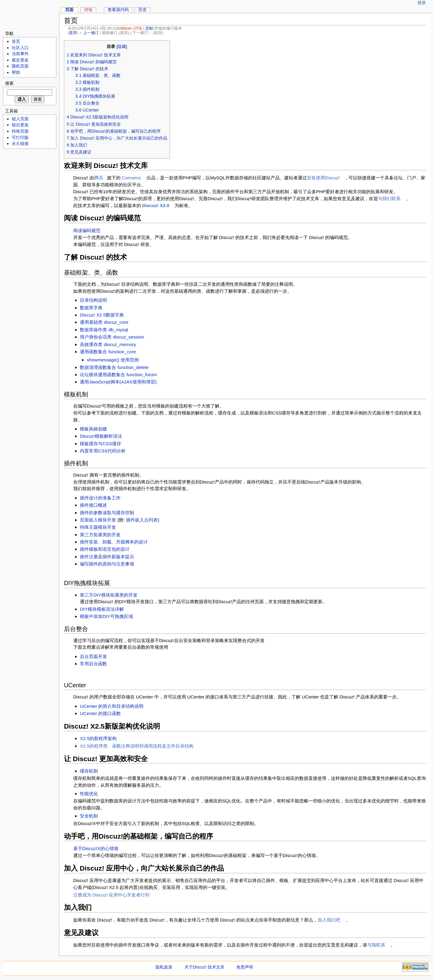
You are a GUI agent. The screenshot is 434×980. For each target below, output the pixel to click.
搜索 (9, 83)
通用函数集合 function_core (108, 352)
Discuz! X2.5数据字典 (102, 315)
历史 (143, 10)
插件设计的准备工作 (100, 498)
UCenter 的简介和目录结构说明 (112, 706)
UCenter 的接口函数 (100, 713)
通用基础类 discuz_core (104, 322)
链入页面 (20, 119)
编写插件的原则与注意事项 (107, 564)
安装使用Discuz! (323, 178)
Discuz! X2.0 (156, 205)
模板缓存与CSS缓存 (100, 444)
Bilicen (126, 28)
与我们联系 (389, 199)
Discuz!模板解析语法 (101, 436)
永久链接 (20, 144)
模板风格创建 (93, 429)
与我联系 (376, 945)
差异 (73, 33)
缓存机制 (89, 771)
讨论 (138, 28)
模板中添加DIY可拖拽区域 (106, 616)
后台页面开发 (93, 656)
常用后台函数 (93, 664)
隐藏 (122, 47)
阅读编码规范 (87, 230)
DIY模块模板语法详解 (102, 609)
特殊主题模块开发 (98, 527)
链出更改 (20, 125)
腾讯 (99, 178)
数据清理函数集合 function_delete (114, 367)
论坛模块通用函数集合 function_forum (118, 375)
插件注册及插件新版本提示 (107, 557)
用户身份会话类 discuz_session (112, 337)
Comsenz (131, 178)
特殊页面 (20, 131)
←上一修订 (89, 33)
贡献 (149, 28)
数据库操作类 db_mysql (104, 330)
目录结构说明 (93, 300)
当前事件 (20, 54)
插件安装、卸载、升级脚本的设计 (114, 542)
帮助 (16, 72)
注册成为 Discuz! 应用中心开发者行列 (111, 895)
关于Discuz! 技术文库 (204, 967)
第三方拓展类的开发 (100, 535)
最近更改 (20, 60)
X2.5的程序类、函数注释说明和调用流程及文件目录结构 (137, 746)
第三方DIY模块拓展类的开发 (108, 595)
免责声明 (245, 967)
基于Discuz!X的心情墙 (96, 848)
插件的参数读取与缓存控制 (107, 513)
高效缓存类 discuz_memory (108, 344)
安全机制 (89, 816)
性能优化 (89, 794)
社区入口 (20, 48)
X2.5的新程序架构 (98, 738)
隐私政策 (164, 967)
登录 (422, 3)
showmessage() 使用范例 (113, 360)
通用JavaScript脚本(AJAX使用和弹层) (118, 382)
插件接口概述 (93, 505)
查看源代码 (118, 10)
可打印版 (20, 138)
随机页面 (20, 66)
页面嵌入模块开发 (98, 520)
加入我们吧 (329, 920)
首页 (16, 41)
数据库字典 (91, 308)
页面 (69, 10)
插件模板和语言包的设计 (105, 549)
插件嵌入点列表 (142, 520)
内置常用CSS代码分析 (103, 451)
